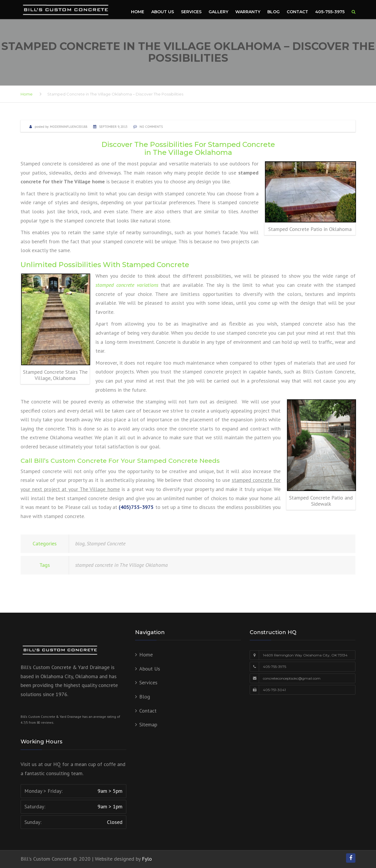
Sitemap (148, 724)
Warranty (248, 12)
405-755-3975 (330, 12)
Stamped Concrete (106, 543)
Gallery (218, 12)
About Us (163, 12)
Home (138, 12)
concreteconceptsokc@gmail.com (292, 678)
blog (80, 543)
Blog (273, 12)
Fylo (147, 859)
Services (191, 12)
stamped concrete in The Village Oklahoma (121, 565)
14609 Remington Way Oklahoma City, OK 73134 (305, 655)
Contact (297, 12)
